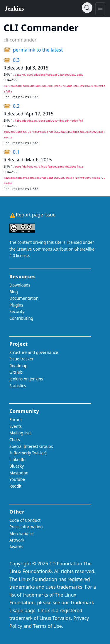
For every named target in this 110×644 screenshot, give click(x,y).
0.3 (16, 60)
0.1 (16, 152)
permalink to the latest (38, 50)
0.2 (16, 106)
